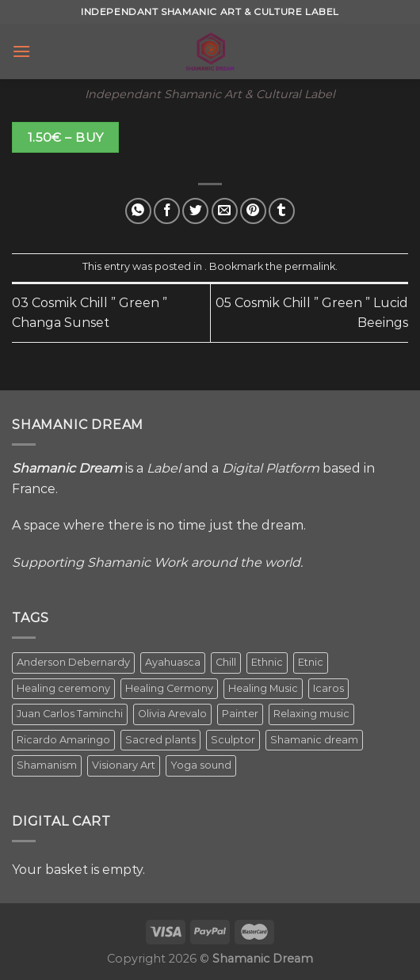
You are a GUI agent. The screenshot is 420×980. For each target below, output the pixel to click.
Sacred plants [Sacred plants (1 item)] (160, 740)
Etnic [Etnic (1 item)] (311, 662)
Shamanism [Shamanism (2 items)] (47, 765)
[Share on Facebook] (167, 211)
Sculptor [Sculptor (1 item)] (233, 740)
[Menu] (21, 51)
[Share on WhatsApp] (138, 211)
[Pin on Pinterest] (253, 211)
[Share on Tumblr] (282, 211)
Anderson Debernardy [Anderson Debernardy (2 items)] (73, 662)
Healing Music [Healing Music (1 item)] (263, 688)
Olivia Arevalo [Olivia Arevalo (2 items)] (172, 714)
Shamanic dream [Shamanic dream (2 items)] (314, 740)
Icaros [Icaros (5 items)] (328, 688)
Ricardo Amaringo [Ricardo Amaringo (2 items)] (63, 740)
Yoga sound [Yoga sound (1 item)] (201, 765)
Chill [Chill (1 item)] (226, 662)
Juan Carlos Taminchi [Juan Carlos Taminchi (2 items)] (70, 714)
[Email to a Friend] (225, 211)
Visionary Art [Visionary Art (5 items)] (124, 765)
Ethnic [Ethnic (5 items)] (267, 662)
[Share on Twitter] (195, 211)
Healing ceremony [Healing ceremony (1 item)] (63, 688)
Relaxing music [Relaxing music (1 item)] (311, 714)
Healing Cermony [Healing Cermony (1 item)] (169, 688)
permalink (310, 266)
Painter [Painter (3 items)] (240, 714)
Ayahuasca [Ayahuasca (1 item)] (173, 662)
